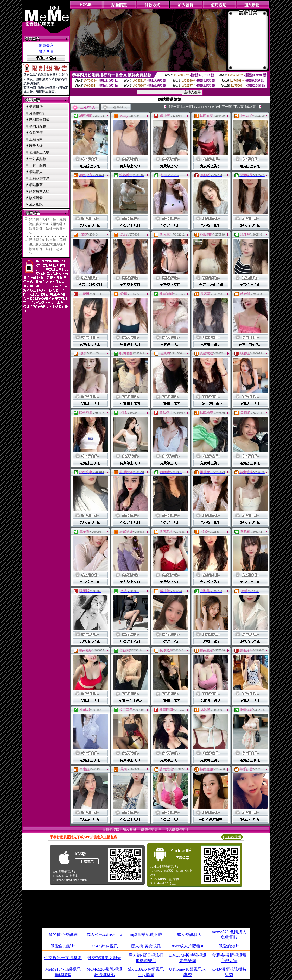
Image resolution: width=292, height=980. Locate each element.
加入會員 (46, 52)
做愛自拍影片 (63, 946)
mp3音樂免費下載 (146, 935)
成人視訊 (36, 204)
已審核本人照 (39, 191)
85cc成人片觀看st (188, 946)
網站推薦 (36, 185)
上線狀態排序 (39, 178)
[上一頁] (187, 107)
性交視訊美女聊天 (104, 958)
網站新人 (36, 172)
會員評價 (36, 133)
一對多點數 (38, 159)
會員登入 (46, 45)
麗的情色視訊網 (63, 935)
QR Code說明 (232, 837)
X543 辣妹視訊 (105, 946)
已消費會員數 (39, 120)
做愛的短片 (229, 946)
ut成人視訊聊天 (187, 935)
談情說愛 (36, 198)
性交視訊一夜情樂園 (63, 958)
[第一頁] (175, 107)
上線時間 (36, 139)
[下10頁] (239, 107)
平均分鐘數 (38, 126)
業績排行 (36, 107)
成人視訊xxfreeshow (104, 935)
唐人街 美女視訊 (146, 946)
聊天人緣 (36, 146)
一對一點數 (38, 165)
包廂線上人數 (39, 152)
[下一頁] (226, 107)
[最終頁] (251, 107)
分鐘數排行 (38, 113)
